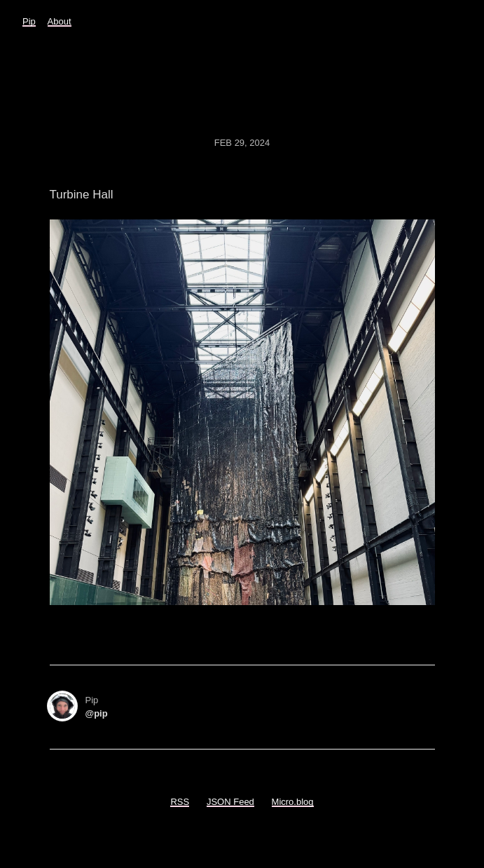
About (60, 21)
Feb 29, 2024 (242, 143)
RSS (180, 802)
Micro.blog (293, 802)
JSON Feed (230, 802)
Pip (29, 21)
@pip (97, 713)
